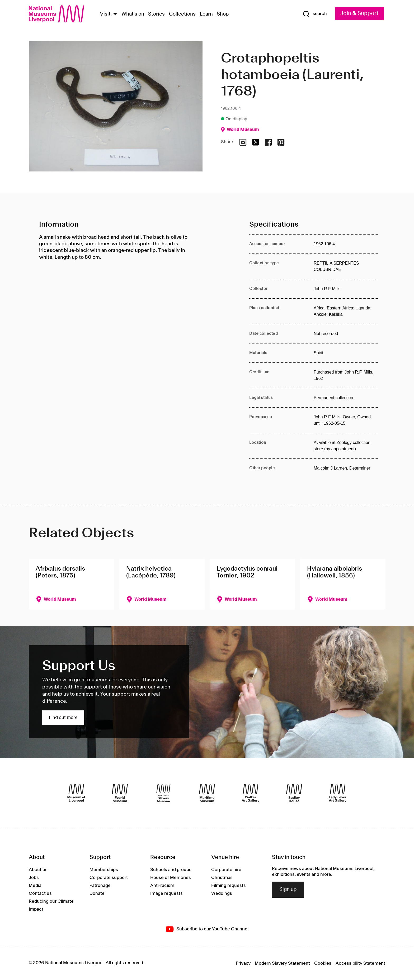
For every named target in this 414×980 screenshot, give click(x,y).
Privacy (243, 963)
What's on (133, 14)
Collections (182, 14)
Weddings (222, 893)
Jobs (34, 878)
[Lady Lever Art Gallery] (338, 793)
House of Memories (171, 878)
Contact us (40, 893)
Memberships (104, 870)
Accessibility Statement (360, 963)
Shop (223, 14)
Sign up (288, 890)
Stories (156, 14)
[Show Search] (315, 14)
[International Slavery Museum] (163, 793)
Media (35, 886)
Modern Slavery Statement (282, 963)
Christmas (222, 878)
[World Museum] (120, 793)
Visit (105, 14)
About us (38, 870)
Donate (97, 893)
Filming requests (229, 886)
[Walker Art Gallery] (251, 793)
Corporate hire (226, 870)
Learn (206, 14)
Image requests (166, 893)
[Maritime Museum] (207, 793)
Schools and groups (171, 870)
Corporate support (109, 878)
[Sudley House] (294, 793)
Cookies (323, 963)
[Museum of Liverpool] (76, 793)
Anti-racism (162, 886)
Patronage (100, 886)
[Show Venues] (115, 14)
